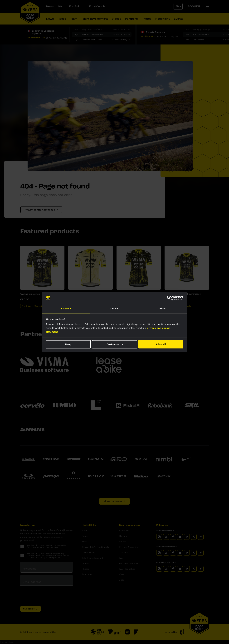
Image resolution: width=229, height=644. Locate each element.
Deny (68, 344)
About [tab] (163, 309)
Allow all (161, 344)
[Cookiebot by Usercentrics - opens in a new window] (169, 298)
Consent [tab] (66, 309)
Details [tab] (115, 309)
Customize (115, 344)
